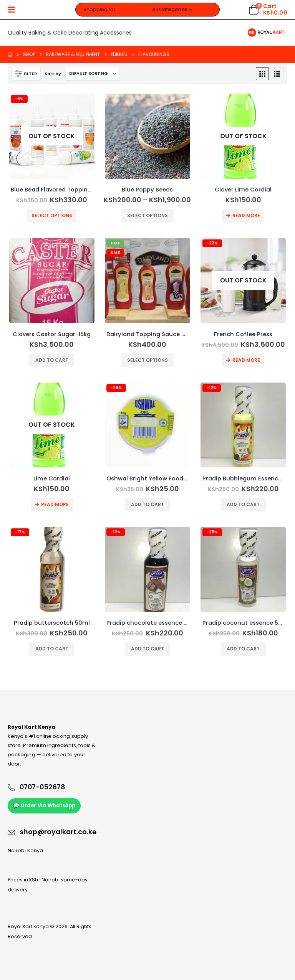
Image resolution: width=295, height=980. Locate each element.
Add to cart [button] (52, 360)
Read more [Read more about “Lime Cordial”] (55, 504)
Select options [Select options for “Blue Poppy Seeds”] (147, 215)
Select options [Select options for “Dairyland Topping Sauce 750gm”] (147, 360)
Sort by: (53, 74)
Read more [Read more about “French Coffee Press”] (246, 360)
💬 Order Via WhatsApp (44, 806)
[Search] (209, 10)
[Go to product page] (52, 136)
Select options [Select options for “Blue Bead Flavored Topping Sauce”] (52, 215)
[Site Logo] (266, 33)
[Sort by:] (93, 74)
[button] (14, 10)
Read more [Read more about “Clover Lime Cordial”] (246, 215)
